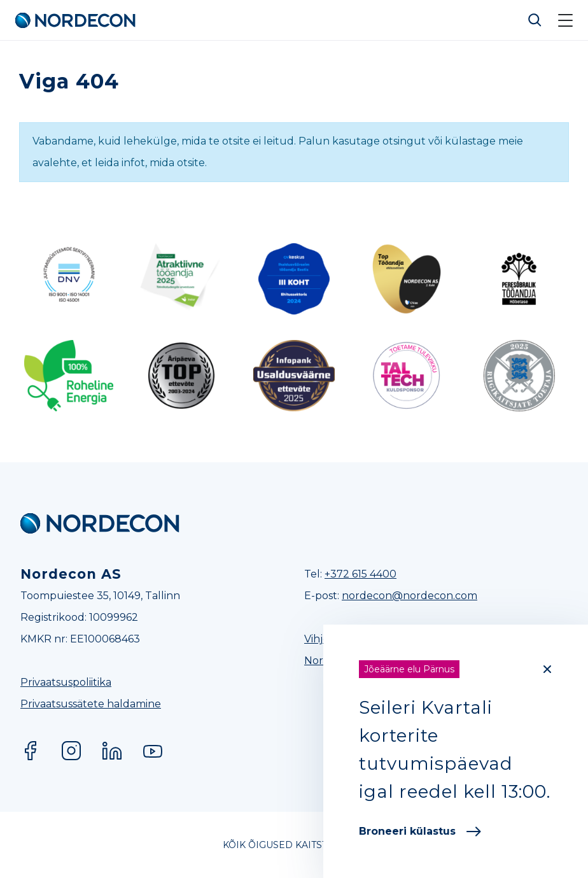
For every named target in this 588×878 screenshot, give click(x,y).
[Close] (547, 669)
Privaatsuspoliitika (66, 682)
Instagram (71, 751)
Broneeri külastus (420, 831)
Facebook (31, 751)
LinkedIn (112, 751)
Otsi (535, 20)
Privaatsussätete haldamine (91, 704)
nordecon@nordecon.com (409, 596)
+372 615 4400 (360, 574)
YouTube (153, 751)
